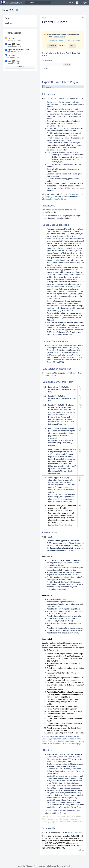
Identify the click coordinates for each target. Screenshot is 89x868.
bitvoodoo (68, 866)
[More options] (83, 18)
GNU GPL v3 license (75, 832)
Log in (84, 3)
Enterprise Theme (55, 866)
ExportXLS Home (55, 22)
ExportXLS (11, 38)
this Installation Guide (56, 210)
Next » (72, 46)
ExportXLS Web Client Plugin (18, 50)
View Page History (73, 40)
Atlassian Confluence (34, 866)
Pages (44, 18)
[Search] (38, 3)
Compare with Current (55, 40)
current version (60, 37)
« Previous (52, 46)
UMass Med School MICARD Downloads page (64, 744)
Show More (20, 67)
